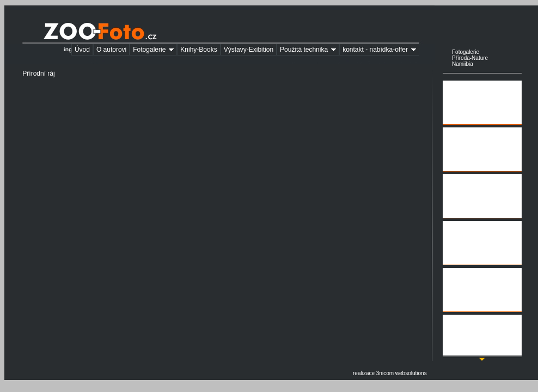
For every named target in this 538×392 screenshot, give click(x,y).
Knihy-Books (198, 50)
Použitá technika (310, 50)
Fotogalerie (155, 50)
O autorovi (111, 50)
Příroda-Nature (470, 58)
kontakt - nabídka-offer (381, 50)
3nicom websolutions (402, 373)
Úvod (82, 50)
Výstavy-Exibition (249, 50)
